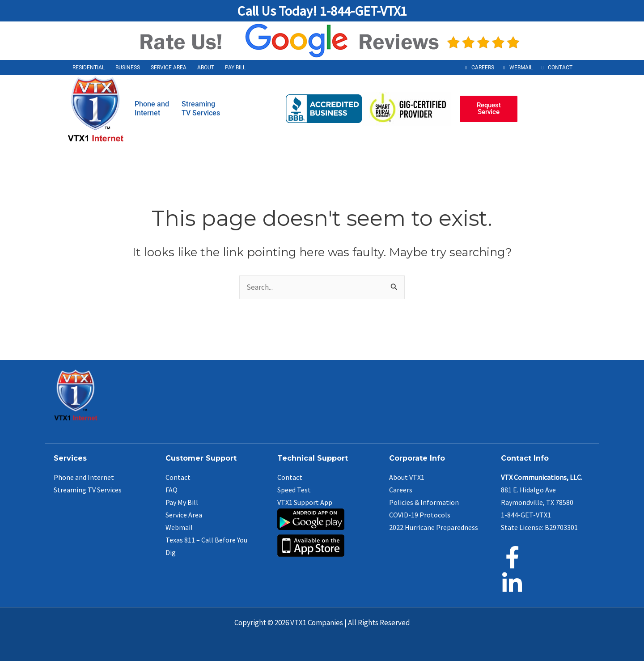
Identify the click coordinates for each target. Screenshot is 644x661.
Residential (89, 68)
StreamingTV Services (201, 108)
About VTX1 (407, 477)
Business (128, 68)
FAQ (172, 490)
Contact (560, 68)
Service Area (169, 68)
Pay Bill (235, 68)
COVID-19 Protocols (420, 515)
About (206, 68)
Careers (483, 68)
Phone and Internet (84, 477)
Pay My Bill (182, 502)
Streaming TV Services (88, 490)
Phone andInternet (152, 108)
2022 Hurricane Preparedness (434, 527)
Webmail (521, 68)
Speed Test (294, 490)
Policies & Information (424, 502)
